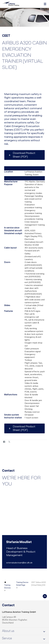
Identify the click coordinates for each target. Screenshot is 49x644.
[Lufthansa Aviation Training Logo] (11, 4)
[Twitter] (9, 442)
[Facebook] (4, 442)
